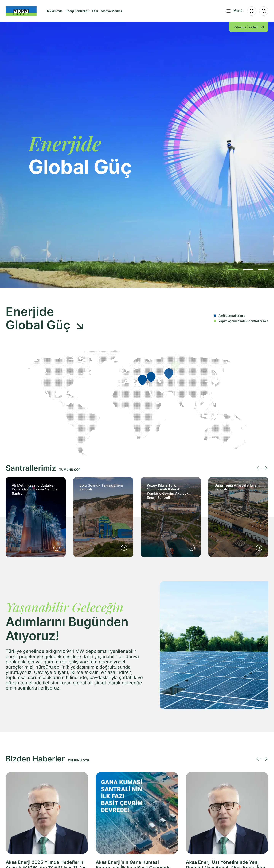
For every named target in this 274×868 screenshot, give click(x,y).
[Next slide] (265, 468)
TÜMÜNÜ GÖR (70, 470)
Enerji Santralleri (77, 11)
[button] (233, 270)
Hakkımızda (54, 14)
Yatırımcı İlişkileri (249, 27)
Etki (95, 11)
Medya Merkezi (112, 14)
